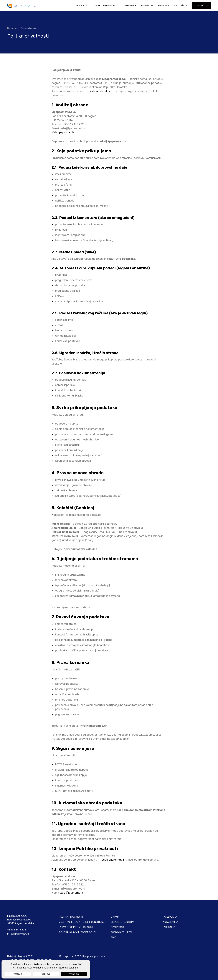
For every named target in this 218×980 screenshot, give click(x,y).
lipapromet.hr (66, 132)
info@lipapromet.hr (73, 128)
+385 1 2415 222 (17, 930)
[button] (84, 6)
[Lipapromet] (23, 6)
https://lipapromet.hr (97, 91)
